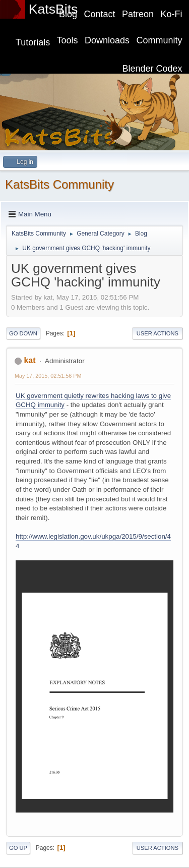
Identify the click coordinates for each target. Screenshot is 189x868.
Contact (100, 14)
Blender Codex (152, 69)
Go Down (23, 333)
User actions (157, 333)
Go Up (18, 848)
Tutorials (33, 42)
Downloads (107, 40)
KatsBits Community (59, 184)
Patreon (138, 14)
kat (29, 360)
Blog (68, 14)
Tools (68, 40)
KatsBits (53, 9)
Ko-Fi (172, 14)
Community (160, 40)
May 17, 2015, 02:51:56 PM (48, 376)
